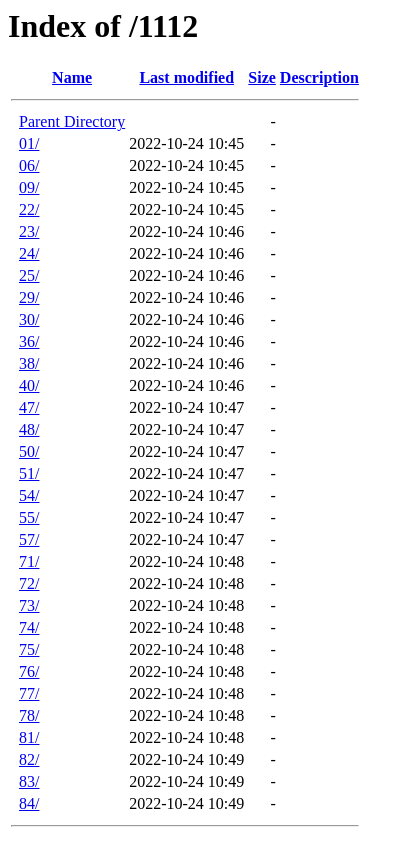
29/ (29, 297)
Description (319, 77)
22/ (29, 209)
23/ (29, 231)
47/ (29, 407)
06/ (29, 165)
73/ (29, 605)
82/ (29, 759)
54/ (29, 495)
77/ (29, 693)
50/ (29, 451)
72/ (29, 583)
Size (262, 77)
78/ (29, 715)
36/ (29, 341)
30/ (29, 319)
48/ (29, 429)
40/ (29, 385)
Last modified (186, 77)
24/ (29, 253)
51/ (29, 473)
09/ (29, 187)
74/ (29, 627)
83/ (29, 781)
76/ (29, 671)
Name (72, 77)
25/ (29, 275)
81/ (29, 737)
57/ (29, 539)
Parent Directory (72, 121)
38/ (29, 363)
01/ (29, 143)
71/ (29, 561)
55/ (29, 517)
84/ (29, 803)
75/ (29, 649)
